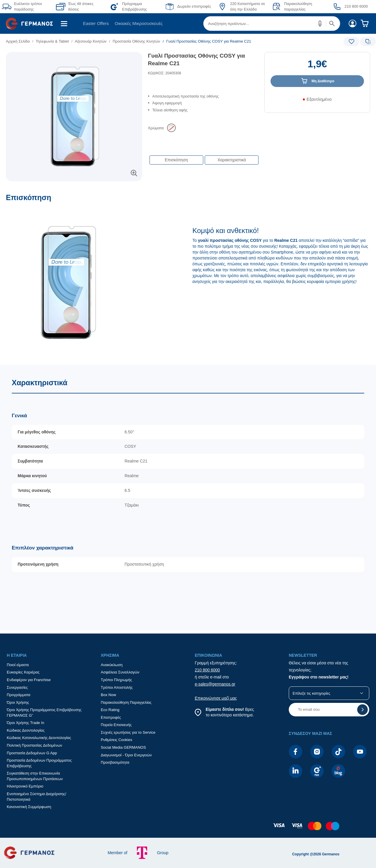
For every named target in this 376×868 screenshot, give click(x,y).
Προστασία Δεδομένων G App (32, 753)
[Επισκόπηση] (188, 279)
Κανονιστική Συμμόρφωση (29, 807)
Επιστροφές (111, 717)
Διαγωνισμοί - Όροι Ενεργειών (126, 755)
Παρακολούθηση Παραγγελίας (126, 702)
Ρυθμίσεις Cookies (116, 740)
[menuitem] (32, 24)
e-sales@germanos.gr (215, 684)
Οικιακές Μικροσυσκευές (139, 23)
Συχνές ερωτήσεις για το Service (128, 732)
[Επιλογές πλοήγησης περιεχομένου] (203, 157)
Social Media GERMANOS (123, 747)
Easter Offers (96, 23)
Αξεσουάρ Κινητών (90, 41)
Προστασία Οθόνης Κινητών (136, 41)
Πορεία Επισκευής (116, 725)
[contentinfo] (188, 829)
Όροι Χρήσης (18, 702)
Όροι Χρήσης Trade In (26, 723)
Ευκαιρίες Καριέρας (23, 672)
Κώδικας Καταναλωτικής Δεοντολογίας (39, 738)
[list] (152, 41)
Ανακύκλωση (112, 665)
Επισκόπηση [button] (176, 160)
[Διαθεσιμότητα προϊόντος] (317, 101)
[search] (272, 24)
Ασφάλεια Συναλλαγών (120, 672)
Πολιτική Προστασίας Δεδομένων (35, 745)
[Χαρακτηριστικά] (188, 498)
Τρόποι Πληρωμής (116, 680)
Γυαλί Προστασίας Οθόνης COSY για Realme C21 (197, 60)
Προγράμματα (19, 695)
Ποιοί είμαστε (18, 665)
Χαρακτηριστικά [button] (232, 160)
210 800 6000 (207, 670)
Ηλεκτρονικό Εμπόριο (25, 786)
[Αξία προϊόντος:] (317, 67)
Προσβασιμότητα (115, 762)
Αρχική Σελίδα (18, 41)
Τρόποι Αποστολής (117, 687)
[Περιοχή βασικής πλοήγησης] (188, 24)
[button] (320, 24)
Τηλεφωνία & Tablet (52, 41)
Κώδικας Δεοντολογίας (26, 730)
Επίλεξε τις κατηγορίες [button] (311, 693)
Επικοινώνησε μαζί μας (216, 698)
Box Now (108, 695)
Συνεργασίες (17, 687)
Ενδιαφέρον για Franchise (29, 680)
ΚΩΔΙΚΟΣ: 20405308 (165, 73)
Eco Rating (110, 710)
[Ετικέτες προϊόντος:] (74, 59)
